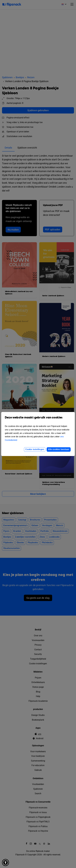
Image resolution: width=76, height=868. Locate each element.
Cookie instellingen (35, 449)
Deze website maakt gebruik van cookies (38, 419)
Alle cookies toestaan (59, 449)
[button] (5, 862)
